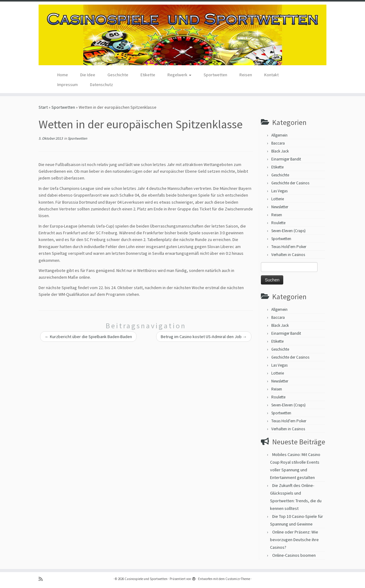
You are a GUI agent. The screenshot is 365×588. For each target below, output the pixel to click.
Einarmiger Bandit (286, 159)
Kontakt (271, 75)
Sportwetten (215, 75)
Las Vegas (279, 191)
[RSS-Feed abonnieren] (43, 579)
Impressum (68, 85)
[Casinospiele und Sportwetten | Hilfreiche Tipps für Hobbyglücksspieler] (182, 35)
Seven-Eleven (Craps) (288, 231)
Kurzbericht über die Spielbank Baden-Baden (88, 337)
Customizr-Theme (238, 579)
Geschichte (118, 75)
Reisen (246, 75)
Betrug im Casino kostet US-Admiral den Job (204, 337)
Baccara (278, 143)
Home (63, 75)
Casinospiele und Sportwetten (146, 579)
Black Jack (280, 151)
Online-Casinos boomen (294, 555)
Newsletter (280, 207)
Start (43, 107)
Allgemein (279, 135)
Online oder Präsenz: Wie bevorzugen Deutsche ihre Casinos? (294, 540)
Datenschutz (102, 85)
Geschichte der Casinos (290, 183)
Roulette (278, 223)
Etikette (148, 75)
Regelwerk (179, 75)
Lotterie (278, 199)
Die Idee (88, 75)
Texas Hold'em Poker (289, 247)
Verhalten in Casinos (288, 255)
